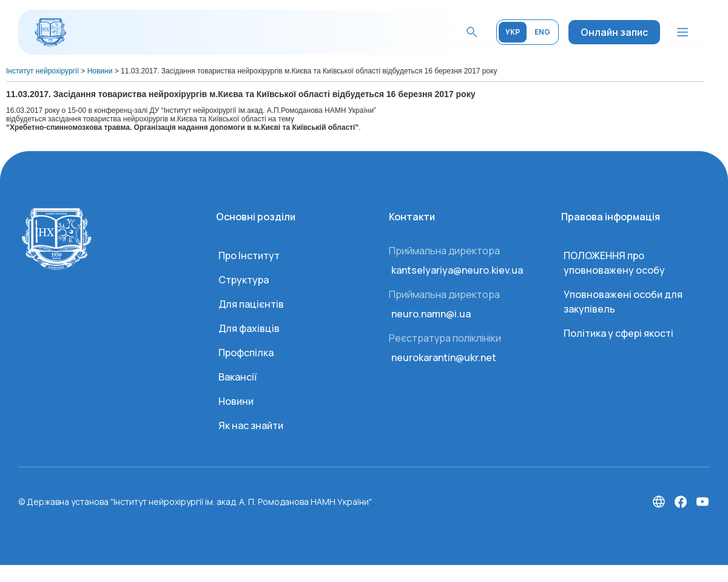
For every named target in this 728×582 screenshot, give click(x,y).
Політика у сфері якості (618, 333)
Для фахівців (249, 328)
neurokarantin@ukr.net (444, 357)
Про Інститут (249, 255)
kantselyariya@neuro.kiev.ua (457, 270)
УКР (513, 32)
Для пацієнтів (251, 304)
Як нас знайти (251, 425)
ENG (542, 32)
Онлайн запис (614, 32)
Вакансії (238, 377)
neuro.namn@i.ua (431, 314)
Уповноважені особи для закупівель (623, 302)
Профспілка (246, 353)
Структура (244, 280)
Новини (236, 401)
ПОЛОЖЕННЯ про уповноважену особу (614, 263)
